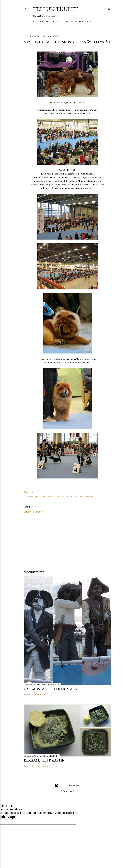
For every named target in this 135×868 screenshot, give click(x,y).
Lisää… (88, 22)
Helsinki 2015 (60, 496)
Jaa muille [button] (28, 492)
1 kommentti (41, 694)
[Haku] (109, 8)
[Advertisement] (68, 542)
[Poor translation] (11, 817)
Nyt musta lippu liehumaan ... (52, 689)
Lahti (67, 22)
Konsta (58, 22)
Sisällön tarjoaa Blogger (68, 785)
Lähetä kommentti (33, 512)
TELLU (48, 22)
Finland (78, 22)
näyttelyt (90, 496)
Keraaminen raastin (44, 760)
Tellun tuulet (55, 9)
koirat (82, 496)
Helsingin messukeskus (44, 496)
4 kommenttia (42, 766)
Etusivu (38, 22)
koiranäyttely (73, 496)
